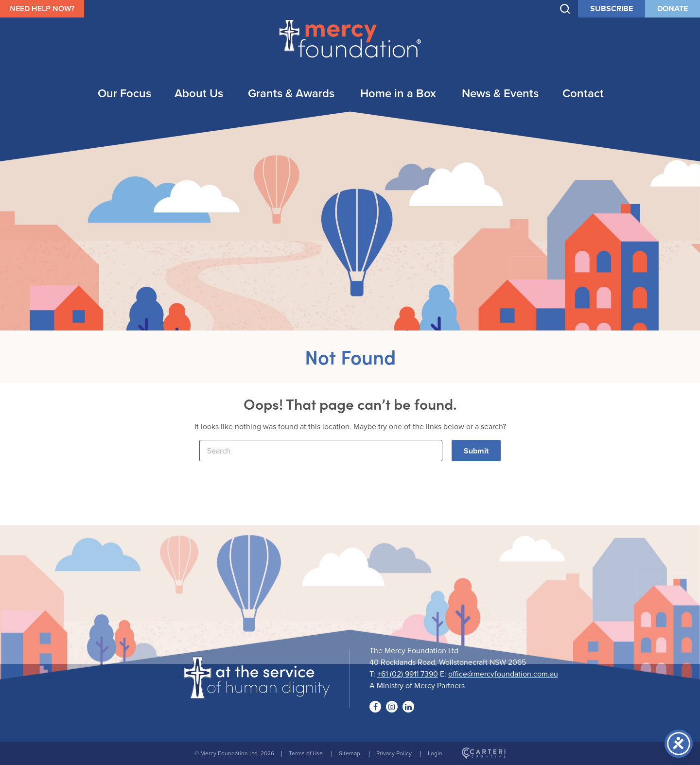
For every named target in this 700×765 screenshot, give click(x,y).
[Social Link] (375, 707)
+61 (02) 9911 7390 (408, 674)
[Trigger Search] (565, 9)
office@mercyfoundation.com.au (503, 674)
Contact (583, 93)
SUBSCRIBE (612, 9)
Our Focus (124, 93)
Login (435, 753)
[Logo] (257, 693)
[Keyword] (321, 451)
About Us (199, 93)
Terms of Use (306, 753)
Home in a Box (398, 93)
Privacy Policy (394, 753)
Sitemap (350, 753)
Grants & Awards (291, 93)
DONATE (673, 9)
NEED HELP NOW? (42, 9)
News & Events (500, 93)
